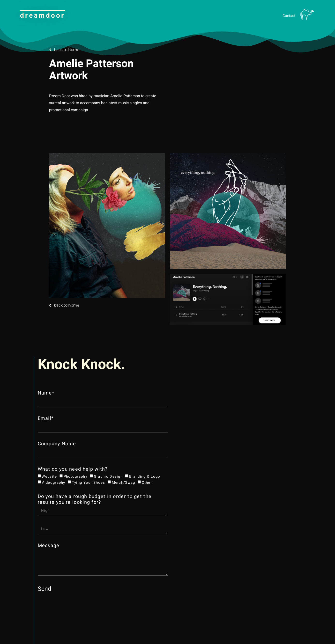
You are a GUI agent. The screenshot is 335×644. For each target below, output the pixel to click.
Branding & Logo (145, 476)
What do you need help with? (73, 469)
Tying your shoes (89, 482)
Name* (46, 393)
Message (49, 546)
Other (147, 482)
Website (49, 476)
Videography (53, 482)
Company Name (57, 444)
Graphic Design (108, 476)
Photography (75, 476)
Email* (46, 419)
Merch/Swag (123, 482)
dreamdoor (43, 16)
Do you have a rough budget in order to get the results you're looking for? (95, 500)
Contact (289, 16)
